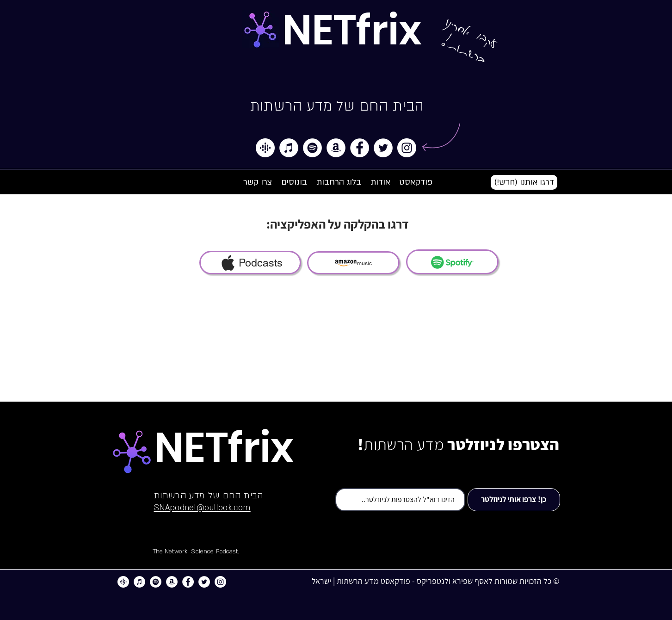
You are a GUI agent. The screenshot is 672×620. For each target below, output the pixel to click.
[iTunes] (289, 148)
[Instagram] (407, 148)
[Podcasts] (250, 263)
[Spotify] (312, 148)
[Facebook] (360, 148)
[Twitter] (383, 148)
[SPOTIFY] (452, 262)
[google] (265, 148)
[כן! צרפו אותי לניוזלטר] (514, 500)
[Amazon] (336, 148)
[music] (353, 263)
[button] (524, 182)
